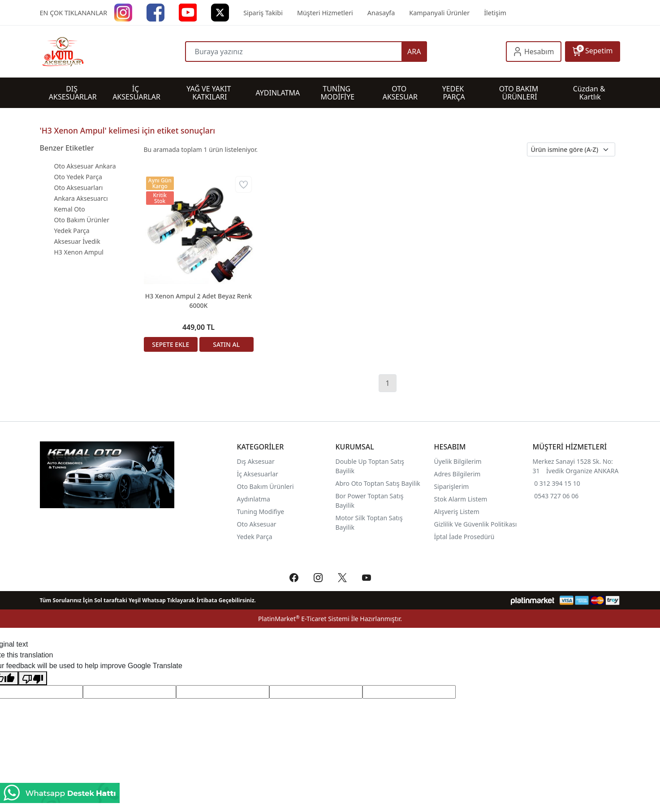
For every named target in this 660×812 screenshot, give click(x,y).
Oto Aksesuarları (79, 188)
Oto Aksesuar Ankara (85, 166)
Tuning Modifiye (261, 512)
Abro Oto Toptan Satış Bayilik (379, 483)
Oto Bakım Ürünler (82, 220)
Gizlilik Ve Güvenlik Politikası (476, 524)
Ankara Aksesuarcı (81, 198)
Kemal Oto (70, 209)
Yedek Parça (72, 231)
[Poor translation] (33, 678)
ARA (414, 52)
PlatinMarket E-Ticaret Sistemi (304, 619)
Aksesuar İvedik (77, 241)
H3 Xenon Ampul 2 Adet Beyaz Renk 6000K (198, 301)
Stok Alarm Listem (461, 499)
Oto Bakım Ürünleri (265, 486)
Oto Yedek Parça (78, 177)
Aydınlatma (254, 499)
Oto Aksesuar (257, 524)
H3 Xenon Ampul (79, 252)
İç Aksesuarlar (258, 474)
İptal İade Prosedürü (464, 537)
